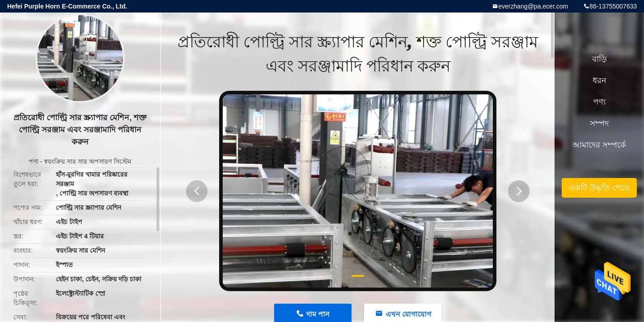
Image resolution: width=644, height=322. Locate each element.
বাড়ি (600, 59)
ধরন (600, 80)
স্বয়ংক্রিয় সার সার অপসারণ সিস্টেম (88, 161)
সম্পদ (599, 123)
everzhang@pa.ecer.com (533, 6)
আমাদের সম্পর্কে (599, 145)
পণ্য (34, 161)
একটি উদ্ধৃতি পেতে (599, 188)
